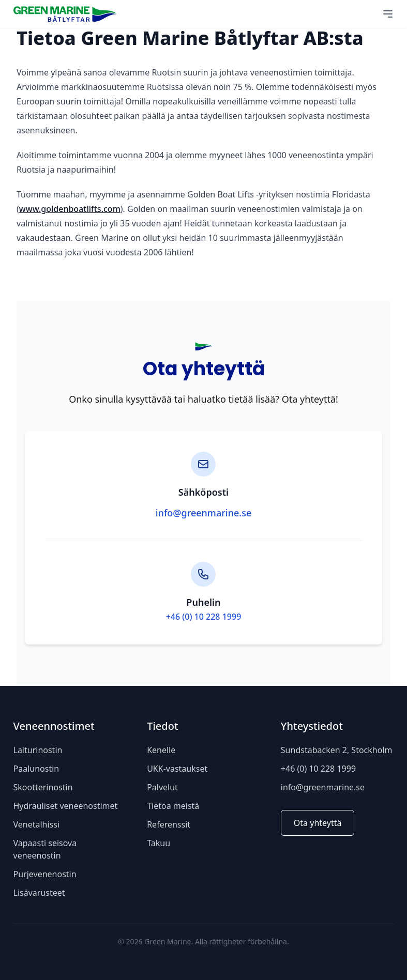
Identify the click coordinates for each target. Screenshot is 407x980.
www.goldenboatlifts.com (70, 209)
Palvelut (162, 787)
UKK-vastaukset (177, 769)
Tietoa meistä (173, 806)
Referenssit (169, 824)
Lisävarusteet (39, 893)
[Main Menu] (388, 14)
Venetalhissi (37, 824)
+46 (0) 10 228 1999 (204, 617)
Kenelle (161, 750)
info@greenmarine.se (204, 513)
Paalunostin (36, 769)
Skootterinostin (43, 787)
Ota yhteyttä (318, 823)
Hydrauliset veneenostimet (66, 806)
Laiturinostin (38, 750)
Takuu (159, 843)
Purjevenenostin (45, 874)
